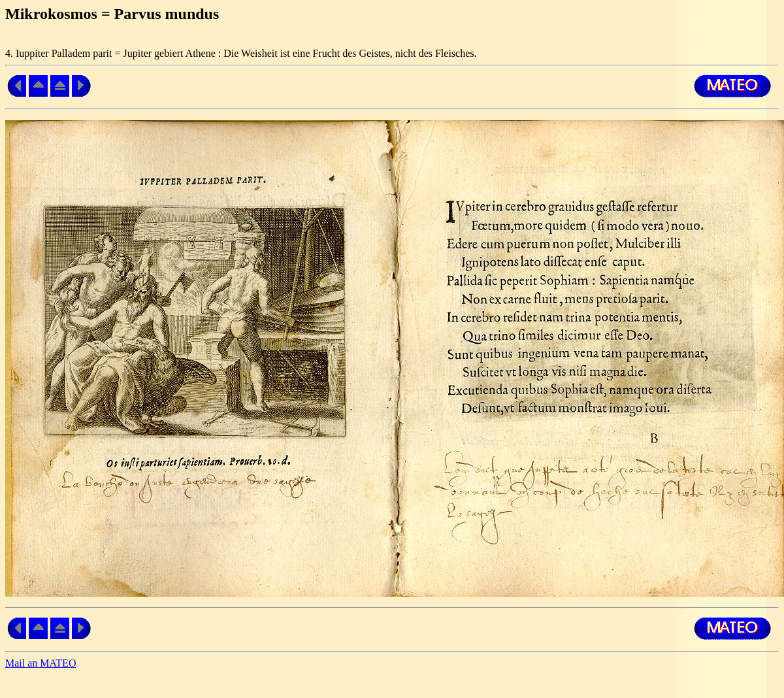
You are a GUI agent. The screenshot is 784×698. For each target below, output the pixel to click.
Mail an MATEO (41, 663)
